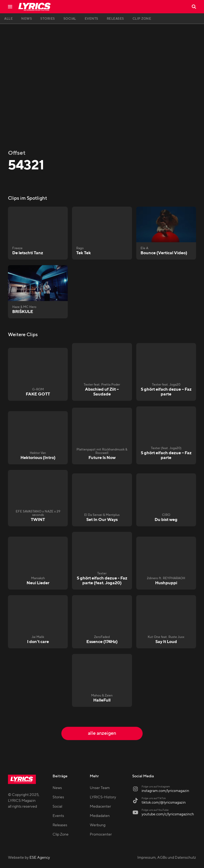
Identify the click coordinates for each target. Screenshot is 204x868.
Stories (58, 797)
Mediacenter (100, 807)
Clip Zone (61, 834)
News (57, 788)
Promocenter (101, 834)
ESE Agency (40, 858)
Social (57, 807)
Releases (60, 825)
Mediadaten (100, 816)
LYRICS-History (103, 797)
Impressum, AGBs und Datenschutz (167, 858)
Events (58, 816)
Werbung (98, 825)
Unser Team (100, 788)
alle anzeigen (102, 733)
